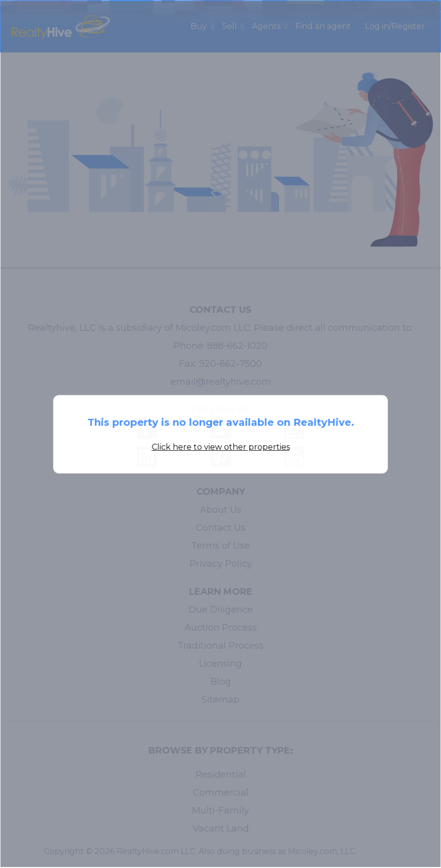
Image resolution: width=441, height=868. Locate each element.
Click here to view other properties (220, 446)
